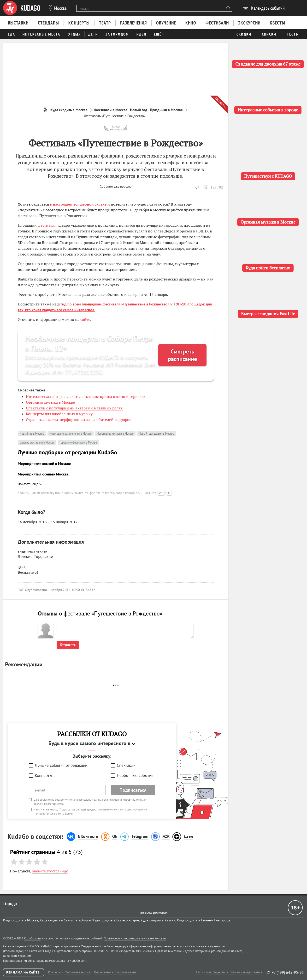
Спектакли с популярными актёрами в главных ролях (74, 408)
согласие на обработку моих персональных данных (71, 800)
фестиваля (47, 225)
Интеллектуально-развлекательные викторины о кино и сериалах (86, 396)
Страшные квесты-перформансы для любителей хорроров (79, 420)
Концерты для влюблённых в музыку (59, 414)
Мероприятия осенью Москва (43, 474)
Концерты (43, 775)
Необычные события (135, 775)
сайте (85, 319)
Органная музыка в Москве (50, 402)
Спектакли (126, 765)
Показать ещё (30, 484)
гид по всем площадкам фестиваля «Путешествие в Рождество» (115, 304)
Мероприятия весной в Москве (44, 463)
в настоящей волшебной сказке (78, 204)
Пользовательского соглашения (53, 813)
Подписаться (133, 790)
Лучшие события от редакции (61, 765)
